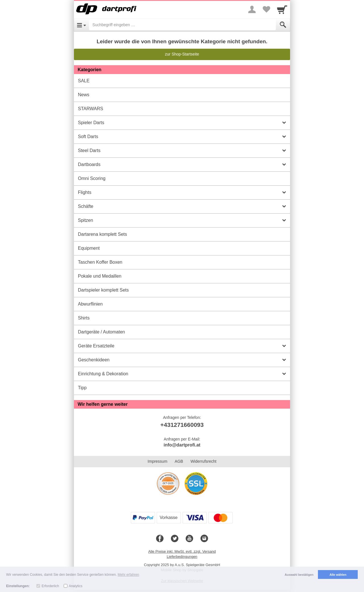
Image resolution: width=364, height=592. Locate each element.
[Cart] (282, 9)
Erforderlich (50, 586)
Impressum (157, 461)
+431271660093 (182, 425)
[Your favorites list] (266, 9)
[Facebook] (160, 539)
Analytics (76, 586)
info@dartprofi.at (182, 445)
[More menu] (252, 9)
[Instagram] (204, 539)
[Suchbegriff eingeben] (182, 25)
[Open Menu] (81, 25)
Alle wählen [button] (338, 575)
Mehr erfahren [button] (128, 575)
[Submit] (283, 25)
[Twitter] (175, 539)
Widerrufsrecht (203, 461)
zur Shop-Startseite (182, 54)
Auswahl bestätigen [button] (299, 575)
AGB (179, 461)
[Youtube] (189, 539)
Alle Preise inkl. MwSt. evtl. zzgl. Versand (182, 551)
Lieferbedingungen (182, 557)
